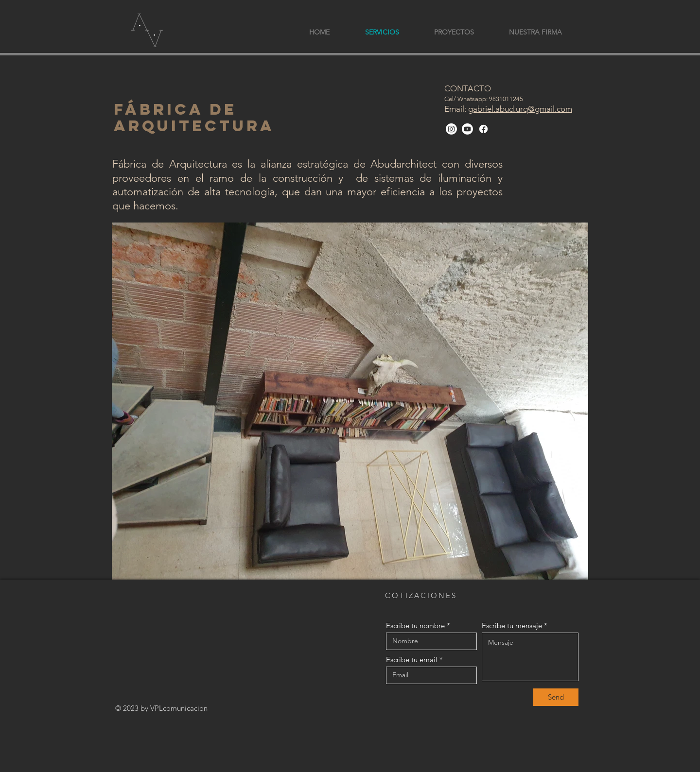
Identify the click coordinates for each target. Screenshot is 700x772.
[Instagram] (451, 129)
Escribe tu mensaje (512, 626)
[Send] (556, 697)
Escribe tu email (412, 660)
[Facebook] (483, 129)
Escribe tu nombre (415, 626)
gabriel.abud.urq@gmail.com (520, 109)
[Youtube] (467, 129)
